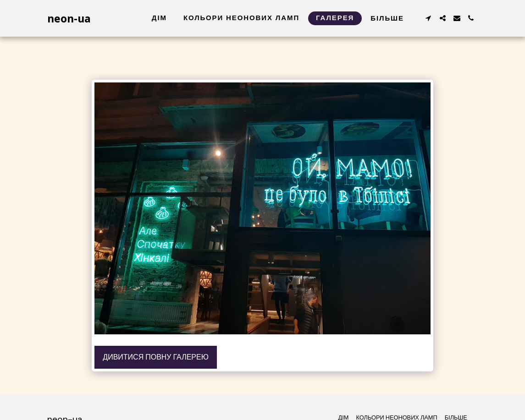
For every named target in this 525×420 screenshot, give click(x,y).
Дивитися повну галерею (156, 357)
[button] (428, 18)
